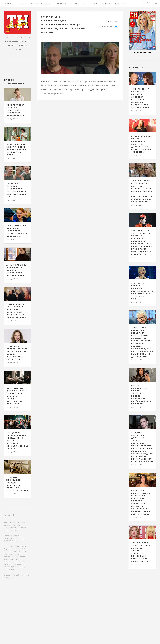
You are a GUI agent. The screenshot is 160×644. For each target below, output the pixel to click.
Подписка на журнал (142, 52)
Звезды (75, 4)
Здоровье (121, 4)
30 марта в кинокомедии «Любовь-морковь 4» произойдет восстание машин (63, 24)
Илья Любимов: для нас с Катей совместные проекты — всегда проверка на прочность (17, 396)
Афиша (106, 4)
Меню (156, 3)
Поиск (148, 3)
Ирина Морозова (105, 27)
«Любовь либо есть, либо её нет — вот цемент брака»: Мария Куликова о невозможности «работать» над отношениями (142, 191)
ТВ (85, 4)
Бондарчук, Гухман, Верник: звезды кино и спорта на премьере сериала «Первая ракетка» (18, 441)
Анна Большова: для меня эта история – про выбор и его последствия (17, 270)
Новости (61, 4)
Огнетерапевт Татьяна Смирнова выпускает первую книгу (16, 110)
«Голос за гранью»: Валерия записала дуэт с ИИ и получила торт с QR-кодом (142, 291)
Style (94, 4)
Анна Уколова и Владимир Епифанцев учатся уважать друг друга (17, 231)
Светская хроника (40, 4)
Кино (22, 4)
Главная (8, 3)
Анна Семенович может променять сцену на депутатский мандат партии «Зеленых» (142, 144)
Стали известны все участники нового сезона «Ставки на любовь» (17, 150)
